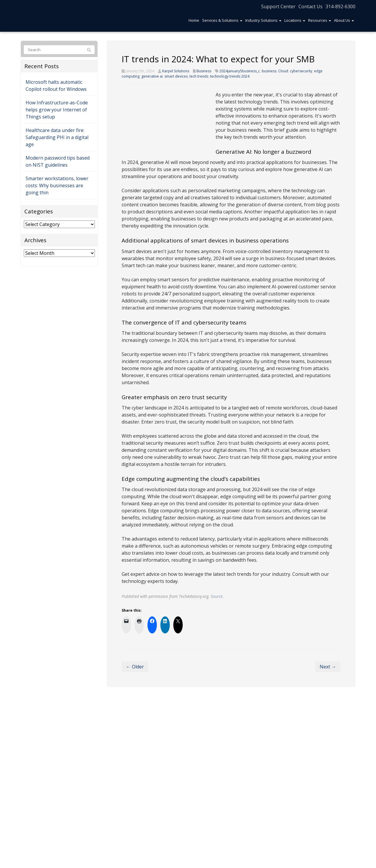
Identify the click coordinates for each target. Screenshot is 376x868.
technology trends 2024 (230, 76)
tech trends (199, 76)
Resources (320, 20)
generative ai (152, 76)
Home (194, 20)
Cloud (283, 71)
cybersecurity (301, 71)
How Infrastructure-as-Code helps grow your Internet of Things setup (57, 110)
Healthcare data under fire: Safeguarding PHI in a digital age (57, 137)
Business (204, 71)
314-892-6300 (340, 6)
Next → (328, 667)
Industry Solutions (263, 20)
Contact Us (310, 6)
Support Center (278, 6)
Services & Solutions (222, 20)
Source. (217, 596)
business (269, 71)
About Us (344, 20)
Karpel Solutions (176, 71)
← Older (135, 667)
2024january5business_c (240, 71)
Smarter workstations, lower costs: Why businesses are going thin (57, 185)
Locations (295, 20)
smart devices (176, 76)
